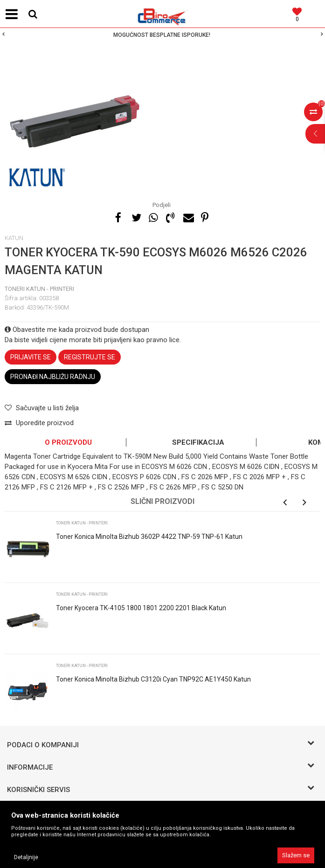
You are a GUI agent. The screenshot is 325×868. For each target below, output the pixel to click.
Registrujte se (90, 357)
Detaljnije (26, 857)
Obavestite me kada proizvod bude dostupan (77, 330)
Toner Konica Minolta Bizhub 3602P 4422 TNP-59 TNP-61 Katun (149, 537)
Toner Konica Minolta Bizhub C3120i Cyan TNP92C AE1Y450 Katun (153, 679)
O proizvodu (68, 442)
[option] (162, 35)
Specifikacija (198, 442)
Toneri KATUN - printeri (39, 289)
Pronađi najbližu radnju (53, 377)
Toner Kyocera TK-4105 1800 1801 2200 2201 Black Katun (141, 608)
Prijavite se (31, 357)
